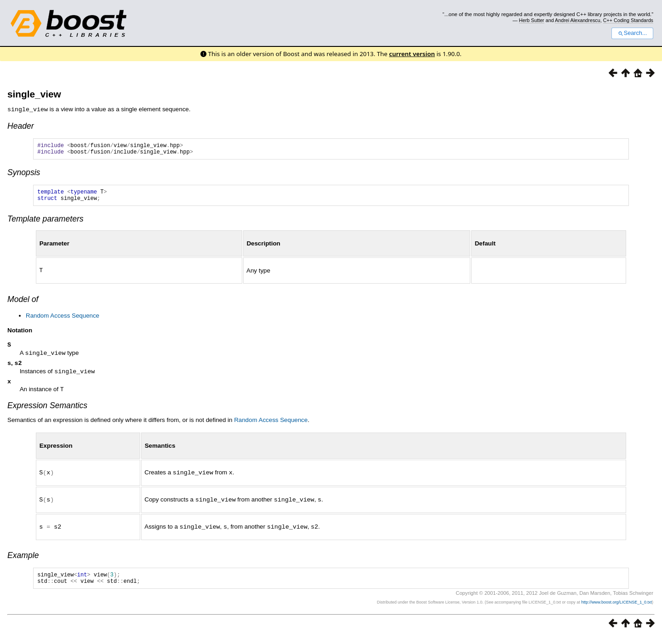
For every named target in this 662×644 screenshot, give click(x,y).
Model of (23, 304)
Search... (632, 33)
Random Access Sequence (63, 320)
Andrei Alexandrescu (578, 20)
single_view (34, 94)
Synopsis (24, 175)
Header (21, 125)
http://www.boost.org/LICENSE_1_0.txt (616, 610)
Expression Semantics (47, 411)
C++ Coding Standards (628, 20)
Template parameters (46, 224)
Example (23, 560)
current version (412, 54)
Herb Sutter (532, 20)
